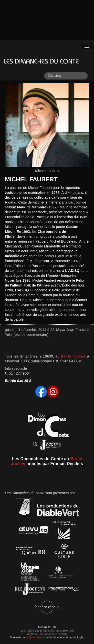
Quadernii (35, 637)
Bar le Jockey (73, 356)
